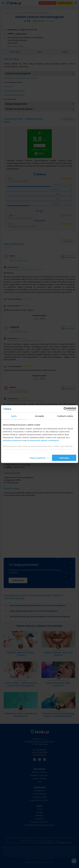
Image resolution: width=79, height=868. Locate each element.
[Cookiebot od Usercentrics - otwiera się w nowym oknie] (65, 409)
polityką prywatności (13, 440)
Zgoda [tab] (14, 416)
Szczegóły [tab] (39, 416)
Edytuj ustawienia (39, 458)
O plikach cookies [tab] (65, 416)
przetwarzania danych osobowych (43, 440)
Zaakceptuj (64, 458)
